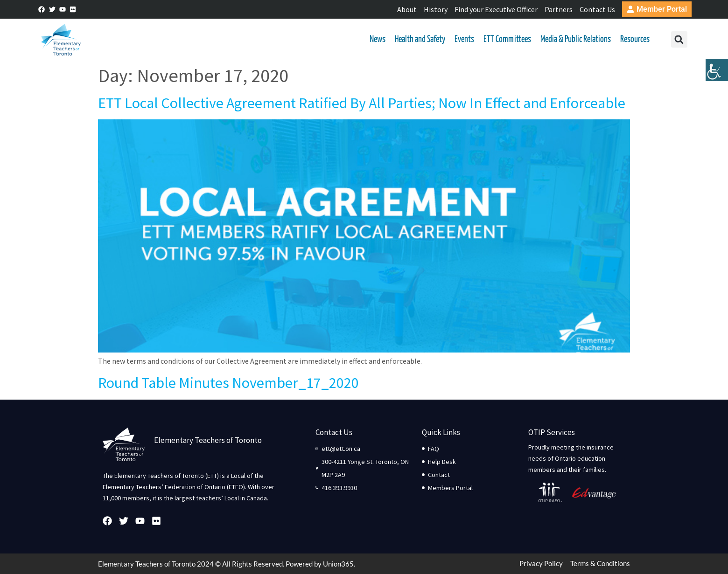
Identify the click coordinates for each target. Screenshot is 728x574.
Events (464, 39)
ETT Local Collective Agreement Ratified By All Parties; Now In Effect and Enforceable (362, 103)
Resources (635, 39)
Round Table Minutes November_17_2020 (228, 383)
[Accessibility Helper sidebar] (717, 72)
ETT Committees (507, 39)
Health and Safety (420, 39)
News (378, 39)
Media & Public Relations (576, 39)
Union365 (338, 564)
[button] (679, 40)
